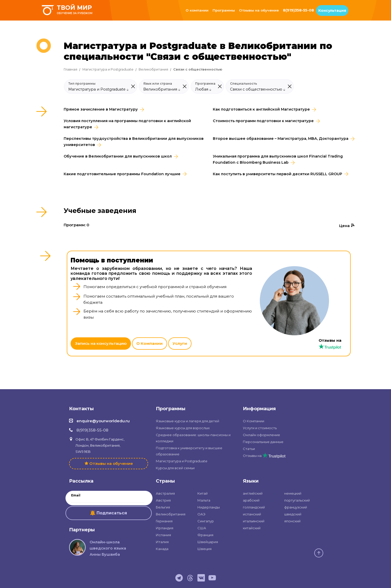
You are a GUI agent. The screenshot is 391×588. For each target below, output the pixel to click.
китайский (252, 528)
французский (296, 507)
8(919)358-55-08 (298, 10)
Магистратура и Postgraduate (108, 69)
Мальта (204, 500)
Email (76, 495)
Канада (162, 549)
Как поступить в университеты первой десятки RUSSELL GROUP (278, 174)
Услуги (180, 343)
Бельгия (163, 507)
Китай (203, 493)
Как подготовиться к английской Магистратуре (261, 109)
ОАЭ (201, 514)
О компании (197, 10)
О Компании (150, 343)
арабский (251, 500)
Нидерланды (209, 507)
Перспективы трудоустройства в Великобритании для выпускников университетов (134, 142)
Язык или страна (158, 84)
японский (292, 521)
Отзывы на (264, 456)
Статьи (249, 449)
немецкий (293, 493)
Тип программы (82, 84)
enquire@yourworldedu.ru (103, 421)
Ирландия (165, 528)
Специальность (244, 84)
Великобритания (153, 69)
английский (253, 493)
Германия (164, 521)
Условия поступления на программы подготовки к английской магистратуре (127, 124)
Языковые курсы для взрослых (183, 428)
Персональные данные (263, 442)
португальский (297, 500)
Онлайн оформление (261, 435)
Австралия (165, 493)
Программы (224, 10)
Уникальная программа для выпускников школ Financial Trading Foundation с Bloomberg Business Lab (278, 159)
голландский (254, 507)
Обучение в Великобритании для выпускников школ (118, 156)
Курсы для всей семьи (175, 468)
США (202, 528)
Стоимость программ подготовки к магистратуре (263, 121)
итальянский (254, 521)
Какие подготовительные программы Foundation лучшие (122, 174)
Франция (205, 535)
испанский (252, 514)
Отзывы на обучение (259, 10)
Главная (70, 69)
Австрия (163, 500)
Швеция (204, 549)
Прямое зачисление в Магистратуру (101, 109)
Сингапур (206, 521)
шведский (293, 514)
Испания (163, 535)
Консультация (332, 11)
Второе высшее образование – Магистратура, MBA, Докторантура (281, 139)
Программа (205, 84)
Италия (162, 542)
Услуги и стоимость (260, 428)
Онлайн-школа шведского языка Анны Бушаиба (108, 548)
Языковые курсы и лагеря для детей (188, 421)
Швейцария (208, 542)
